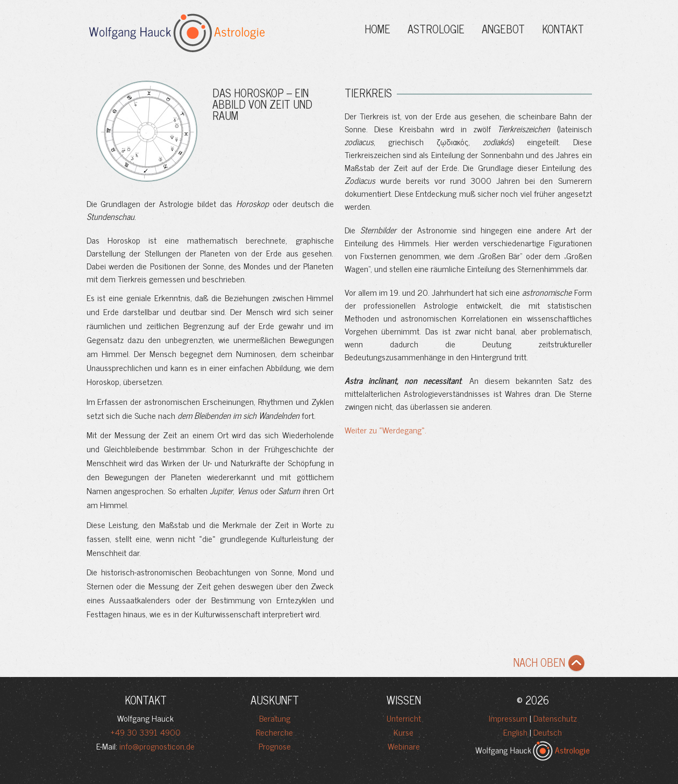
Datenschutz (555, 718)
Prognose (275, 746)
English (515, 732)
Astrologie (436, 29)
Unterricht (404, 718)
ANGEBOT (503, 29)
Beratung (275, 718)
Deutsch (548, 732)
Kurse (404, 732)
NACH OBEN (551, 665)
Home (377, 29)
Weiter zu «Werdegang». (386, 430)
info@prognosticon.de (157, 746)
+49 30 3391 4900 (146, 732)
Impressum (508, 718)
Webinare (404, 746)
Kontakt (563, 29)
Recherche (274, 732)
